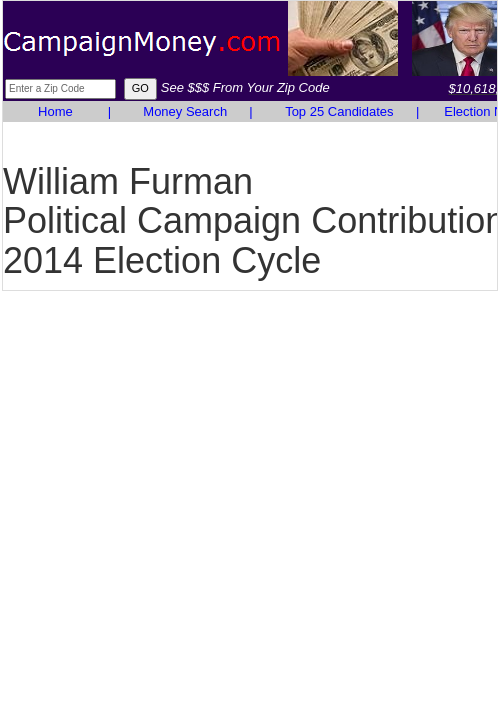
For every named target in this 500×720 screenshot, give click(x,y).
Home (55, 111)
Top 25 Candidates (339, 111)
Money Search (185, 111)
